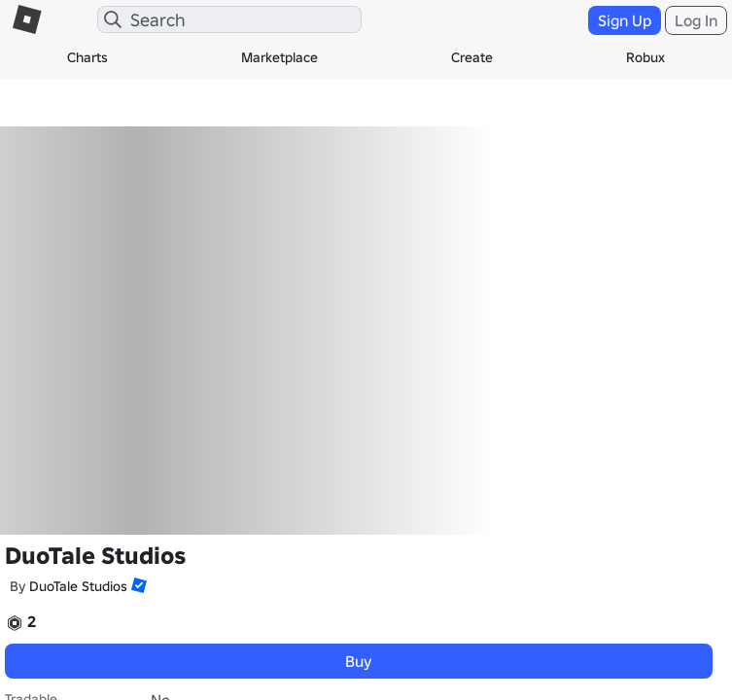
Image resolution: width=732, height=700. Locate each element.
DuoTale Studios (78, 586)
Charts (87, 57)
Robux (645, 57)
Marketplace (279, 57)
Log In (696, 20)
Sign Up (625, 20)
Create (472, 57)
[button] (137, 585)
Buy (359, 661)
